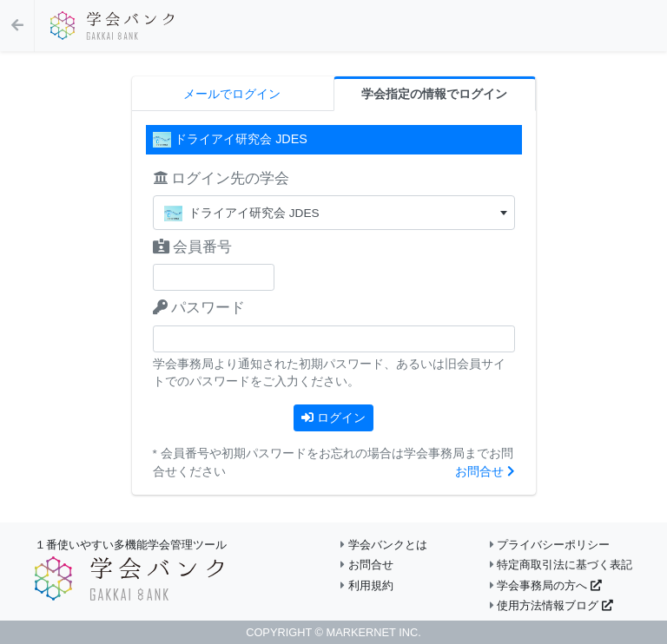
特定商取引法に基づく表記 (561, 565)
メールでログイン (232, 94)
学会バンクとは (384, 545)
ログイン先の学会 (221, 178)
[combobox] (334, 213)
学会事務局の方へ (546, 585)
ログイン (333, 417)
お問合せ (485, 472)
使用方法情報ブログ (551, 605)
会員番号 (193, 247)
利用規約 (367, 585)
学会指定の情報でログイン (434, 94)
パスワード (199, 308)
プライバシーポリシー (550, 545)
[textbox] (334, 213)
